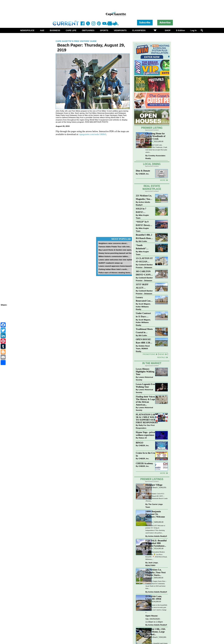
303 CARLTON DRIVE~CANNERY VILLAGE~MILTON (144, 273)
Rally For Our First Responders (145, 427)
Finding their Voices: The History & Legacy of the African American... (146, 401)
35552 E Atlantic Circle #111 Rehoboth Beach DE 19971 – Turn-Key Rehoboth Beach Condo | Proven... (156, 497)
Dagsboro (149, 142)
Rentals (161, 357)
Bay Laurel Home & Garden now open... (115, 250)
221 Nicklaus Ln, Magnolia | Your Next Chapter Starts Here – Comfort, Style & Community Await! (144, 198)
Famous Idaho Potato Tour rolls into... (115, 247)
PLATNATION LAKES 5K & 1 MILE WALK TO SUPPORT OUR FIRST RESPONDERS (147, 418)
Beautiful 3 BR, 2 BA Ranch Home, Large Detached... (155, 632)
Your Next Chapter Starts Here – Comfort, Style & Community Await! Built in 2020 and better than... (156, 585)
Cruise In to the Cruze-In (147, 454)
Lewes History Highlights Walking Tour (145, 372)
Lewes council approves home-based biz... (117, 266)
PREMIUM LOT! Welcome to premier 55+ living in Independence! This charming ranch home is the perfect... (155, 529)
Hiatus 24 (143, 438)
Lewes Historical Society (144, 378)
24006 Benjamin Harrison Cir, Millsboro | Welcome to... (155, 515)
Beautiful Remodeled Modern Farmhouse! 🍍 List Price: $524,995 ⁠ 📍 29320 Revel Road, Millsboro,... (156, 556)
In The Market (152, 363)
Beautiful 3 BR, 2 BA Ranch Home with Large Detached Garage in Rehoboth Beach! (144, 237)
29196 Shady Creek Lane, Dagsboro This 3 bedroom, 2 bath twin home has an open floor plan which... (156, 149)
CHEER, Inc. (144, 174)
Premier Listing (152, 128)
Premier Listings (152, 479)
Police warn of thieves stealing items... (115, 273)
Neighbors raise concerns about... (113, 243)
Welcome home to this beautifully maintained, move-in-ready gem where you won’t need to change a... (156, 609)
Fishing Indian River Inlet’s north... (113, 269)
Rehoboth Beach (152, 488)
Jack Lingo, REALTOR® (152, 564)
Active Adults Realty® (143, 203)
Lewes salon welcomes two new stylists (116, 260)
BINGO (140, 443)
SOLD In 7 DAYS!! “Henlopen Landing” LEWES (141, 211)
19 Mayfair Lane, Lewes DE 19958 (154, 598)
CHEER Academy (144, 463)
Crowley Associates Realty (155, 157)
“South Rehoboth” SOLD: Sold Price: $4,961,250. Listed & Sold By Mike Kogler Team (144, 247)
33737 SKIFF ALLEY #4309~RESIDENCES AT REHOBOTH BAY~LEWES (144, 286)
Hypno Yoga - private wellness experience (146, 434)
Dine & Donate (143, 171)
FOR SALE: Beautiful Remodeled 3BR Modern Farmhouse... (156, 543)
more (163, 473)
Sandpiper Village (154, 485)
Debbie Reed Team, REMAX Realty (143, 349)
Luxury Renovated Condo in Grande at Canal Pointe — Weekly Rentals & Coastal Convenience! (144, 299)
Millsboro (149, 522)
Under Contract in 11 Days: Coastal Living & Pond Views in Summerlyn (144, 315)
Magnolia (149, 578)
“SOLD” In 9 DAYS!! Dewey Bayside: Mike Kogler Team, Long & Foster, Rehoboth (143, 224)
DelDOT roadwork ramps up (111, 263)
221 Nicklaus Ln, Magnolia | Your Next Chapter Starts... (156, 572)
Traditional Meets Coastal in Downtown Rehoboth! (144, 331)
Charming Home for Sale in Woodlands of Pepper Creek (155, 136)
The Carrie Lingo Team (154, 506)
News (162, 354)
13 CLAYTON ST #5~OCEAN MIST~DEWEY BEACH (144, 260)
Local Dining (152, 164)
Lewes (148, 602)
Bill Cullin (143, 241)
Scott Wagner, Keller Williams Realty (143, 307)
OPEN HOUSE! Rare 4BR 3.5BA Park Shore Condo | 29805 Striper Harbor (144, 341)
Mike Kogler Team (142, 217)
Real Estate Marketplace (152, 187)
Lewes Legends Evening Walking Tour (147, 385)
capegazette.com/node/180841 (93, 134)
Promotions (149, 354)
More (163, 180)
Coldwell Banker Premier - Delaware (144, 266)
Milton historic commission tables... (114, 256)
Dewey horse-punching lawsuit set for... (116, 253)
